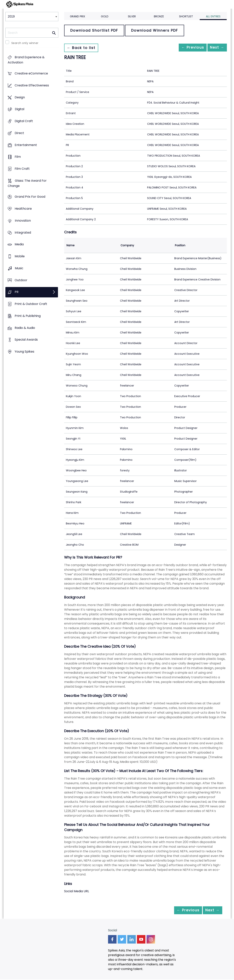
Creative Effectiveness (32, 85)
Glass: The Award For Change (27, 183)
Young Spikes (24, 352)
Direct (19, 133)
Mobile (20, 256)
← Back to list (83, 48)
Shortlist (186, 16)
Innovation (23, 221)
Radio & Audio (25, 328)
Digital (20, 109)
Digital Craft (24, 121)
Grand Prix (78, 16)
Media (19, 244)
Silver (132, 16)
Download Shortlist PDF (94, 30)
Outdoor (21, 280)
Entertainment (26, 145)
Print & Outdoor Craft (31, 304)
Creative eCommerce (31, 74)
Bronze (159, 16)
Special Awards (26, 340)
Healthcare (23, 209)
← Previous (187, 48)
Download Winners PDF (155, 30)
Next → (215, 48)
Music (19, 268)
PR (17, 292)
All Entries (213, 16)
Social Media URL (77, 891)
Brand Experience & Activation (26, 60)
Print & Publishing (28, 316)
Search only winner (25, 43)
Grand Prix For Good (30, 197)
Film (18, 157)
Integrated (23, 233)
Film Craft (22, 169)
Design (20, 97)
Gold (105, 16)
